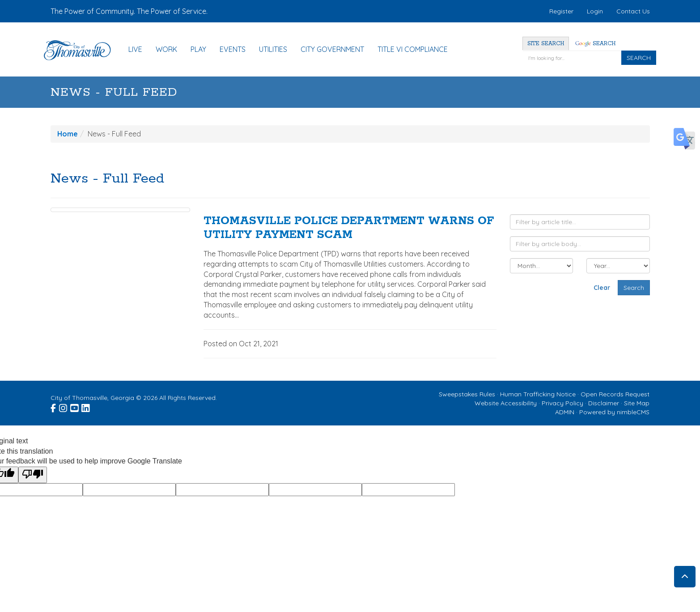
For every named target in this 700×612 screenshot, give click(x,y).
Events (233, 49)
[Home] (82, 50)
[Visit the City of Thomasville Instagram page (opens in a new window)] (64, 407)
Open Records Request (615, 394)
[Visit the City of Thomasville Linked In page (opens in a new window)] (86, 407)
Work (166, 49)
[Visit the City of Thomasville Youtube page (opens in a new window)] (75, 407)
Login (595, 11)
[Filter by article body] (580, 244)
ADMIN (565, 412)
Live (135, 49)
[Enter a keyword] (572, 58)
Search (595, 44)
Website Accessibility (506, 403)
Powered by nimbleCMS (614, 412)
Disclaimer (604, 403)
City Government (332, 49)
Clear (602, 288)
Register (561, 11)
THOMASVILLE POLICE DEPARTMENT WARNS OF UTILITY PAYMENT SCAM (349, 228)
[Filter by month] (541, 266)
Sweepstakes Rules (467, 394)
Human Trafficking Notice (538, 394)
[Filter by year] (618, 266)
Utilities (273, 49)
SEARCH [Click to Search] (639, 58)
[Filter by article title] (580, 222)
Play (198, 49)
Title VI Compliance (413, 49)
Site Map (637, 403)
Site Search (546, 44)
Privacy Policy (562, 403)
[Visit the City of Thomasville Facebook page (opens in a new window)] (54, 407)
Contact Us (633, 11)
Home (68, 134)
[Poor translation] (33, 475)
